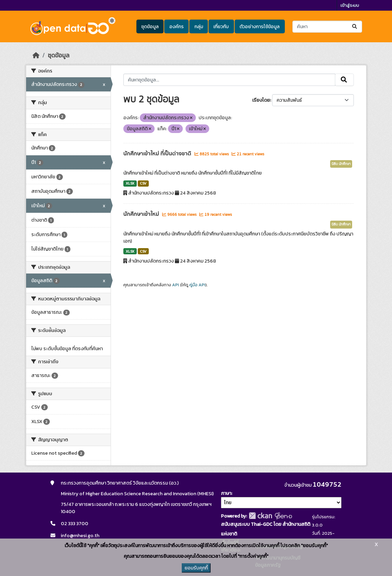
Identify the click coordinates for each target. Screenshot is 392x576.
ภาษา (226, 493)
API (176, 285)
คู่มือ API (197, 285)
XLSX (130, 183)
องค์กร (177, 27)
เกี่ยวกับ (221, 27)
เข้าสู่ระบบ (350, 5)
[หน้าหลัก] (36, 55)
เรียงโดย (261, 100)
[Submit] (355, 27)
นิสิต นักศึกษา (341, 164)
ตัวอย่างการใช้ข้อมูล (260, 27)
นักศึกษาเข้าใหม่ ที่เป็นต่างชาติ (158, 154)
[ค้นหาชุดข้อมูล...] (327, 27)
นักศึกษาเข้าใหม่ (142, 214)
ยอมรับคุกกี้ (196, 568)
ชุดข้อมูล (150, 27)
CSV (143, 183)
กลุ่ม (199, 27)
